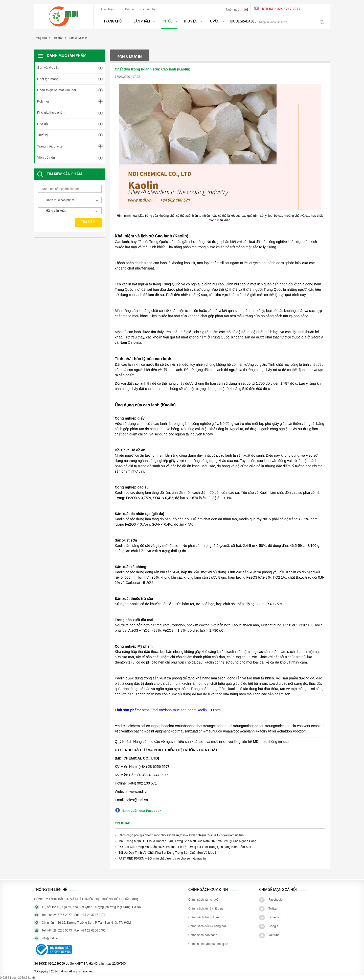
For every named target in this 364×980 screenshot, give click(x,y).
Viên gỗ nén (46, 157)
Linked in (275, 917)
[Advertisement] (75, 255)
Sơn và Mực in (48, 68)
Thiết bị (43, 135)
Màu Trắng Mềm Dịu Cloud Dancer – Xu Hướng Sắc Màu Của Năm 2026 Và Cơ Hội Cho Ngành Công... (189, 841)
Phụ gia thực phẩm (51, 113)
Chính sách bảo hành (203, 935)
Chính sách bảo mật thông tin (208, 944)
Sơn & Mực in (78, 38)
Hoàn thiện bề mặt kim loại (56, 90)
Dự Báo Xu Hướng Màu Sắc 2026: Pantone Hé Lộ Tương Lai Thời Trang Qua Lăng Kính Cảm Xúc (185, 847)
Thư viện (190, 22)
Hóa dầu (43, 124)
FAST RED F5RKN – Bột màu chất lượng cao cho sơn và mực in (162, 859)
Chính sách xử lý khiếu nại (206, 909)
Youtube (274, 935)
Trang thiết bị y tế (50, 146)
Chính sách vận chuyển (204, 900)
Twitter (273, 909)
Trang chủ (113, 22)
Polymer (43, 101)
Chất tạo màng (48, 79)
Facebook (275, 900)
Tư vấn (214, 22)
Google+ (274, 926)
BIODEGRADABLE (243, 22)
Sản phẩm (142, 22)
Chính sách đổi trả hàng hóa (207, 926)
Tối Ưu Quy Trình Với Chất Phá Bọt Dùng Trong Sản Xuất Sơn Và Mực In (168, 853)
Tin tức (167, 22)
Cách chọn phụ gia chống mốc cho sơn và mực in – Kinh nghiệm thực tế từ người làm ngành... (182, 835)
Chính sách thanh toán (204, 917)
